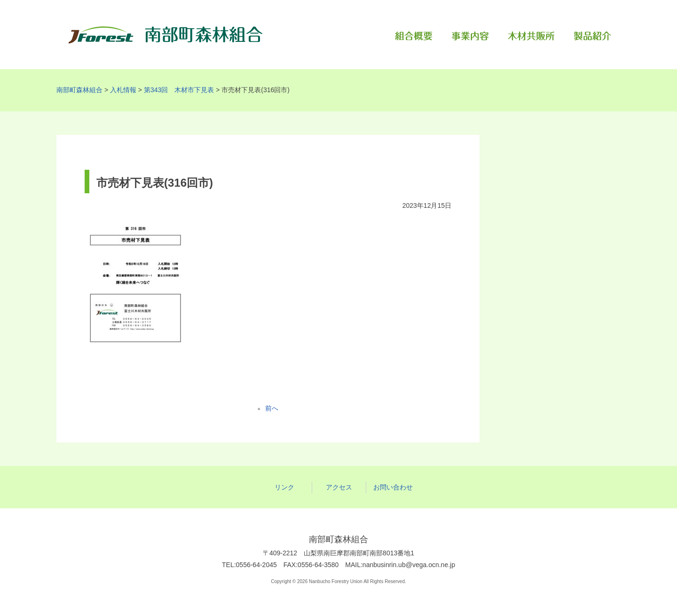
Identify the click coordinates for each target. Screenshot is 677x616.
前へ (270, 408)
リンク (284, 487)
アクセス (339, 487)
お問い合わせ (393, 487)
